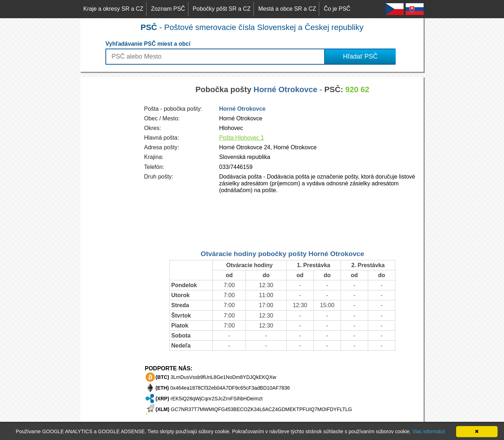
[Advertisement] (109, 184)
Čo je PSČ (337, 9)
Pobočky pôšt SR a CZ (222, 9)
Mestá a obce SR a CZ (287, 9)
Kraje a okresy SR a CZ (113, 9)
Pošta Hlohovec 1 (241, 138)
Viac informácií (429, 431)
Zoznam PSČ (168, 9)
